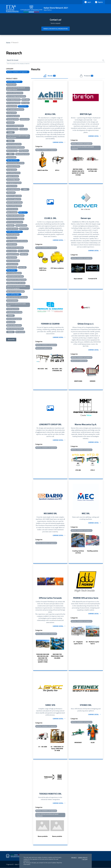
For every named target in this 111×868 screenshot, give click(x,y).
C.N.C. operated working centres (15, 109)
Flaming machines (12, 170)
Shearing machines (12, 267)
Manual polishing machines (14, 206)
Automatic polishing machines (15, 93)
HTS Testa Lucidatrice (57, 268)
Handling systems (93, 551)
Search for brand (13, 60)
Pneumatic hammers (12, 229)
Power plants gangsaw (13, 234)
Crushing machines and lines (78, 552)
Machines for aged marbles (14, 196)
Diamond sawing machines (14, 144)
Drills (10, 154)
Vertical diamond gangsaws (14, 319)
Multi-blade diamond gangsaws (15, 219)
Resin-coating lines (23, 251)
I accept (85, 860)
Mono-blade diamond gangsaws (15, 215)
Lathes (25, 189)
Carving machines (11, 113)
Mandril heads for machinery (14, 202)
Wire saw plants (20, 332)
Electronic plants (11, 157)
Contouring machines (12, 129)
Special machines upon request (15, 276)
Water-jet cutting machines (14, 325)
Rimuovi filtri (11, 339)
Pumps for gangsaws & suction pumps (17, 241)
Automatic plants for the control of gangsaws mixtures (16, 89)
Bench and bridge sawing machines (16, 96)
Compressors (10, 122)
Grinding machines (12, 186)
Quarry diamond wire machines (15, 248)
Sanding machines (12, 257)
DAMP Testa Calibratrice (43, 269)
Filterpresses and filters (13, 166)
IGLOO (93, 742)
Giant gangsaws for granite (14, 183)
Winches (10, 332)
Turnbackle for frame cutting (14, 312)
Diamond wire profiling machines (15, 147)
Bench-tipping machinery (13, 100)
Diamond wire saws (12, 151)
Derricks (10, 141)
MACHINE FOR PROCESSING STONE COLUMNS (57, 656)
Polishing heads (24, 229)
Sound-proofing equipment (14, 273)
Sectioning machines (12, 264)
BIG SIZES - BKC (43, 369)
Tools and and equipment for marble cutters (16, 305)
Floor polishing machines (13, 173)
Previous (34, 162)
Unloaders (10, 315)
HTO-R (93, 470)
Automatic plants (11, 84)
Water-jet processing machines (15, 329)
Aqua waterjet (78, 279)
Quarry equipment (12, 251)
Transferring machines (13, 309)
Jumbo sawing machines (13, 189)
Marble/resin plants (12, 209)
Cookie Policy (83, 858)
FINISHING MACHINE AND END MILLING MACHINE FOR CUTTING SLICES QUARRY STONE (43, 658)
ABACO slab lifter (43, 170)
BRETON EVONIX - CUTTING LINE (93, 170)
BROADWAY (78, 742)
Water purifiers (11, 322)
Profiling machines (12, 238)
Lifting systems (11, 193)
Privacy (74, 858)
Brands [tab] (50, 76)
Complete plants (25, 119)
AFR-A (57, 170)
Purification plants (12, 244)
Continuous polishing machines (15, 126)
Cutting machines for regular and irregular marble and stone (18, 137)
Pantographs (10, 225)
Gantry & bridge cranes (13, 179)
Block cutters (26, 100)
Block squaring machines (13, 103)
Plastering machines (21, 225)
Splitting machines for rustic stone (16, 283)
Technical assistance (12, 300)
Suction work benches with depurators (17, 297)
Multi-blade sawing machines (15, 222)
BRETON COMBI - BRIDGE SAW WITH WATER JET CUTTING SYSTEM (78, 172)
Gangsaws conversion (13, 176)
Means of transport (12, 212)
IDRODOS (93, 381)
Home (8, 42)
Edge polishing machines (22, 154)
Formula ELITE (93, 279)
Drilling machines (24, 151)
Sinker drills (22, 267)
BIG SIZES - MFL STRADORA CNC (57, 370)
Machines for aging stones (14, 199)
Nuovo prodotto (43, 836)
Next (67, 162)
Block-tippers (25, 103)
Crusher (10, 132)
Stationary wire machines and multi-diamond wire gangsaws (16, 287)
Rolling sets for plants (13, 254)
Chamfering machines (13, 119)
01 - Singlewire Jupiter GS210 (78, 643)
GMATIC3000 (78, 381)
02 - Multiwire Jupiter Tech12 (93, 643)
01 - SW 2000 (43, 747)
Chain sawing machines (13, 116)
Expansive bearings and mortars (15, 163)
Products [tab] (86, 76)
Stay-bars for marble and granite (15, 291)
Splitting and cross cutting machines (16, 280)
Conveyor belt (23, 129)
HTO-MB (78, 470)
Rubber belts (24, 254)
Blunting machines (12, 106)
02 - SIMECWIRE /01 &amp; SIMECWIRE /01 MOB (57, 749)
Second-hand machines (13, 261)
